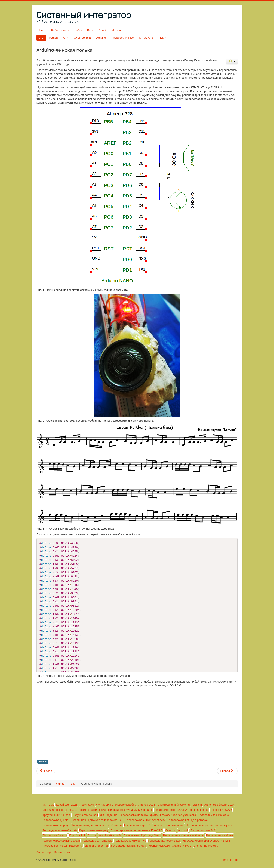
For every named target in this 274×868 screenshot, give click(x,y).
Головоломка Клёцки (220, 835)
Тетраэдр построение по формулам (209, 825)
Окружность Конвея (85, 815)
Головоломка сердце (56, 825)
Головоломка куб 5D (137, 825)
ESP (163, 38)
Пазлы (92, 835)
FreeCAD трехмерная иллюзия (86, 810)
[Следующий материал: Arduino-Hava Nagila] (227, 771)
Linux (42, 30)
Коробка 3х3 (77, 835)
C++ (66, 38)
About (102, 30)
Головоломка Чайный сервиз (61, 841)
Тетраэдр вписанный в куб (60, 830)
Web (79, 30)
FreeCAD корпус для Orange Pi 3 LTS (206, 841)
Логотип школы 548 (203, 830)
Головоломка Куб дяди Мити (142, 835)
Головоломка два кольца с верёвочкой (97, 825)
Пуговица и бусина (55, 835)
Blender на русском (206, 846)
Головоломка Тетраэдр (97, 841)
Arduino (101, 38)
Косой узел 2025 (67, 805)
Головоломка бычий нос (168, 825)
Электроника (82, 38)
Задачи (197, 805)
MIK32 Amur (147, 38)
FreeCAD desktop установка (178, 815)
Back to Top (230, 860)
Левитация (87, 805)
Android (183, 830)
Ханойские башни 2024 (219, 805)
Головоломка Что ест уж (130, 841)
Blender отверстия (96, 846)
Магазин (117, 30)
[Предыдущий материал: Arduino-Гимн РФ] (46, 771)
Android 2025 (147, 805)
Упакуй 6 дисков (53, 810)
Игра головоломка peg (94, 830)
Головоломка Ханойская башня (183, 835)
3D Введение (109, 815)
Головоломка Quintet (56, 820)
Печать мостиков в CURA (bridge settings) (181, 810)
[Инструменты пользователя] (232, 61)
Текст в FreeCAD (221, 810)
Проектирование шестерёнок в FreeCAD (137, 830)
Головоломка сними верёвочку (145, 820)
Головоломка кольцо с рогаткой (188, 820)
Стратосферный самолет (174, 805)
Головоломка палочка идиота (139, 815)
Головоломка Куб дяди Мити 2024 (130, 810)
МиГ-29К (48, 805)
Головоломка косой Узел (164, 841)
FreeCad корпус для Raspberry (62, 846)
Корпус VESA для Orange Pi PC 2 (170, 846)
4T (121, 820)
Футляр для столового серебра (116, 805)
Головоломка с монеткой (214, 815)
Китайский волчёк (110, 835)
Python (53, 38)
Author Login (44, 852)
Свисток (171, 830)
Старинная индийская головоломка (95, 820)
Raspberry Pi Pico (122, 38)
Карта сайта (62, 852)
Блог (90, 30)
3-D (41, 38)
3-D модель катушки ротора (128, 846)
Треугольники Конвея (56, 815)
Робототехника (61, 30)
